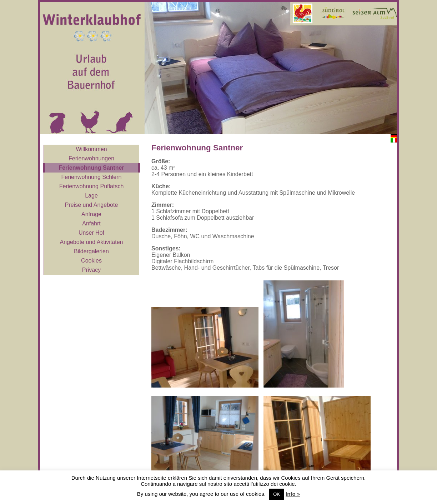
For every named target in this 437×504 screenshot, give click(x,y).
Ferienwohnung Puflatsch (92, 186)
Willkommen (91, 149)
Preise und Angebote (92, 205)
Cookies (91, 261)
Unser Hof (91, 233)
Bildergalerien (91, 251)
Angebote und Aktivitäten (91, 242)
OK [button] (277, 494)
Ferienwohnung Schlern (92, 177)
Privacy (91, 270)
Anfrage (91, 214)
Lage (91, 196)
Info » (293, 494)
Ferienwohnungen (91, 158)
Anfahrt (91, 223)
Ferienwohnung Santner (91, 168)
